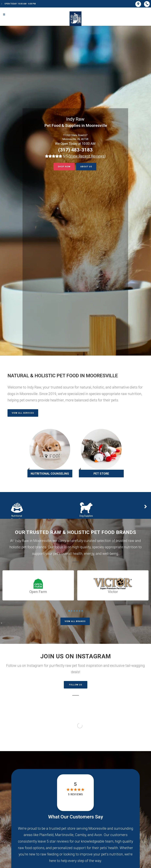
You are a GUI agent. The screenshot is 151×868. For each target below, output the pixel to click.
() (87, 156)
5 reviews (75, 794)
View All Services (23, 413)
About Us (86, 167)
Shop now (64, 167)
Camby (80, 835)
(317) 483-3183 (75, 150)
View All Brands (75, 621)
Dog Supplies (86, 516)
